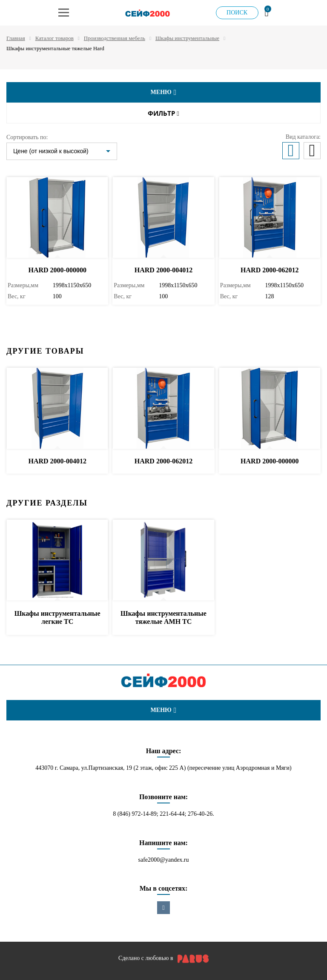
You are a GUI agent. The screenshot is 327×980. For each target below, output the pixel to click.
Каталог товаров (54, 38)
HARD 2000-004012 (163, 270)
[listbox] (62, 151)
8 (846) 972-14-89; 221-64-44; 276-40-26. (163, 814)
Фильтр (163, 113)
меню (164, 92)
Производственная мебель (115, 38)
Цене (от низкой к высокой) (51, 151)
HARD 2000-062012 (270, 270)
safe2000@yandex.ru (163, 860)
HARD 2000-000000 (57, 270)
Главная (16, 38)
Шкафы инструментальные (187, 38)
